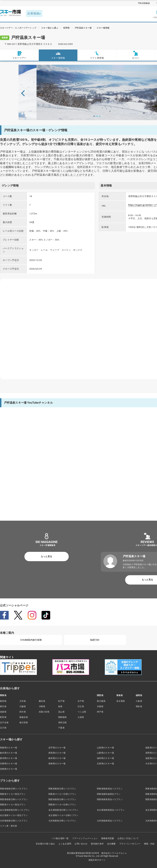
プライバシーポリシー (130, 844)
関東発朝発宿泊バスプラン (110, 789)
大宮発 (23, 701)
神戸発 (100, 712)
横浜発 (42, 701)
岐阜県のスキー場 (57, 758)
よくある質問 (65, 844)
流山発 (61, 712)
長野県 (66, 28)
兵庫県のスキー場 (9, 764)
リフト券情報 (97, 55)
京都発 (100, 706)
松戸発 (61, 701)
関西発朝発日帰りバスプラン (14, 799)
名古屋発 (121, 701)
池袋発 (3, 712)
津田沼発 (62, 723)
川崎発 (42, 706)
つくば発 (82, 712)
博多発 (139, 706)
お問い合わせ (81, 844)
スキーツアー (19, 55)
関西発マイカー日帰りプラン (62, 805)
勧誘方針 (95, 640)
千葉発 (61, 728)
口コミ (136, 55)
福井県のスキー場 (106, 758)
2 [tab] (97, 116)
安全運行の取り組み (45, 844)
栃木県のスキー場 (9, 753)
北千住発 (4, 723)
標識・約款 (149, 844)
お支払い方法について (128, 838)
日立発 (81, 706)
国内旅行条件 (97, 844)
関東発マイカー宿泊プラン (13, 794)
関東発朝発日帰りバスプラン (14, 789)
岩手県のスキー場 (57, 748)
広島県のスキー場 (106, 764)
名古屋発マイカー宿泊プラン (14, 815)
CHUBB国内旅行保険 (31, 640)
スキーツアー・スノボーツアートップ (18, 28)
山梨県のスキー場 (106, 753)
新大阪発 (101, 701)
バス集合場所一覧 (60, 838)
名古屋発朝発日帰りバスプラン (15, 810)
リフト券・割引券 (9, 826)
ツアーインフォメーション (85, 838)
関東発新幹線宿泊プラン (109, 794)
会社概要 (111, 844)
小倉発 (139, 701)
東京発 (3, 706)
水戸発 (81, 701)
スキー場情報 (103, 28)
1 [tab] (94, 116)
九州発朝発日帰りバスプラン (14, 821)
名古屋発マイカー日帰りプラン (63, 815)
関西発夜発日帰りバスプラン (62, 799)
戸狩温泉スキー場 (83, 28)
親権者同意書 (108, 838)
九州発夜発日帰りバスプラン (62, 821)
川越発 (23, 706)
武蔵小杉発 (44, 712)
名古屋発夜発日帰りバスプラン (63, 810)
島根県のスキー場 (57, 764)
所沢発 (23, 712)
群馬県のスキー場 (57, 753)
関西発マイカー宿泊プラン (13, 805)
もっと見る (46, 556)
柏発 (60, 706)
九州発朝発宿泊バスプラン (110, 821)
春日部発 (24, 723)
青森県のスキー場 (9, 748)
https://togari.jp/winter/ (141, 205)
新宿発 (3, 701)
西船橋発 (62, 717)
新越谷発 (24, 717)
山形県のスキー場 (106, 748)
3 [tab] (100, 116)
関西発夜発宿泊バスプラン (110, 799)
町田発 (3, 717)
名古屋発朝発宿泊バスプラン (111, 810)
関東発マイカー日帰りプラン (62, 794)
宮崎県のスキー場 (9, 769)
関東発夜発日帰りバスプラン (62, 789)
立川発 (3, 728)
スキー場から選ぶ (50, 28)
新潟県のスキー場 (9, 758)
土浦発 (81, 717)
